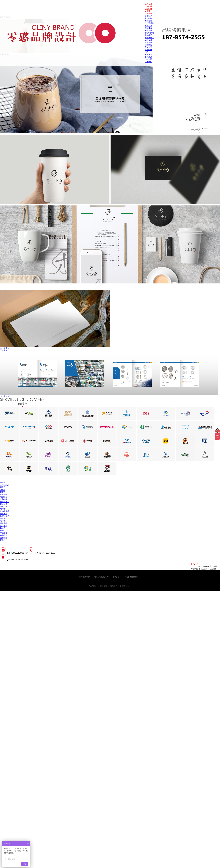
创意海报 (148, 45)
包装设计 (148, 14)
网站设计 (148, 30)
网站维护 (148, 35)
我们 (147, 52)
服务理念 (148, 57)
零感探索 (148, 55)
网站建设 (148, 28)
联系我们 (148, 62)
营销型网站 (149, 33)
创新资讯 (148, 59)
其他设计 (148, 50)
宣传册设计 (115, 586)
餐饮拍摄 (148, 26)
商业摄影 (148, 18)
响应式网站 (149, 38)
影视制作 (148, 16)
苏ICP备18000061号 (133, 577)
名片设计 (148, 42)
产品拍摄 (148, 21)
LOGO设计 (149, 6)
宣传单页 (148, 47)
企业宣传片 (149, 23)
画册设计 (148, 9)
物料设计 (148, 40)
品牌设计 (148, 4)
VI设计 (147, 11)
